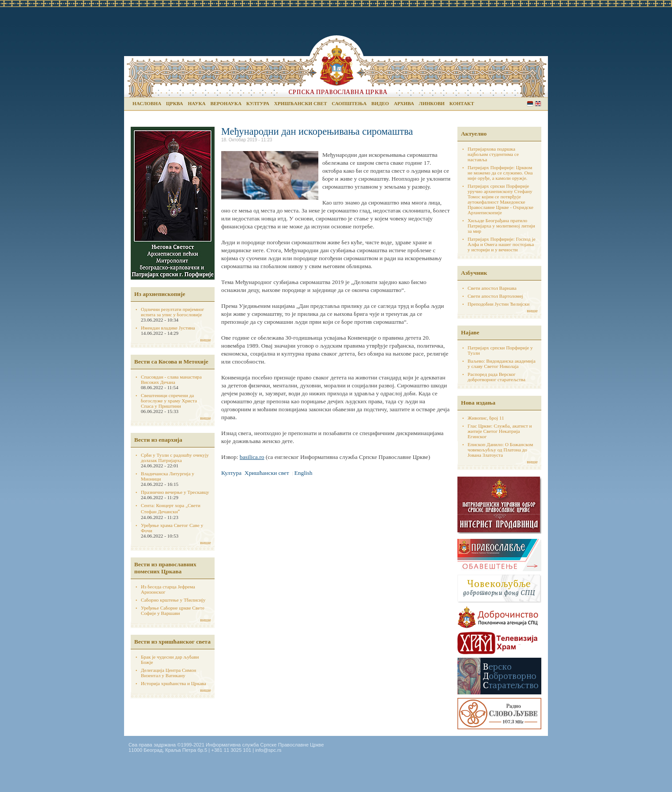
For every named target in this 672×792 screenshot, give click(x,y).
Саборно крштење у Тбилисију (173, 600)
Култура (258, 103)
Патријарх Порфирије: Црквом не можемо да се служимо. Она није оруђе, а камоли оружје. (500, 173)
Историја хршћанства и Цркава (174, 683)
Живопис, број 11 (486, 418)
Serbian (530, 104)
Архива (404, 103)
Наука (196, 103)
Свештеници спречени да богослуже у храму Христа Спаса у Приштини (169, 401)
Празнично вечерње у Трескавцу (175, 492)
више (206, 340)
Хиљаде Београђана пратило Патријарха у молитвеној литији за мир (501, 226)
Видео (380, 103)
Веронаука (226, 103)
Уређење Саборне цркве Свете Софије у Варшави (173, 610)
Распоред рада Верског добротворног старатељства (496, 377)
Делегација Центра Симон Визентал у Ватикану (168, 673)
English (538, 104)
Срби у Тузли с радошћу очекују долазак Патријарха (175, 458)
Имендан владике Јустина (168, 328)
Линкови (432, 103)
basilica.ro (252, 457)
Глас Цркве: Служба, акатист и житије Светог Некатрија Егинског (500, 431)
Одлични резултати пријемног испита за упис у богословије (172, 312)
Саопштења (349, 103)
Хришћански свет (301, 103)
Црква (174, 103)
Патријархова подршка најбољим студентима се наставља (493, 154)
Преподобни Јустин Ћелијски (498, 304)
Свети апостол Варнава (492, 288)
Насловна (147, 103)
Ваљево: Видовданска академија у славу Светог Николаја (502, 364)
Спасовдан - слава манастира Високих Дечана (171, 379)
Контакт (462, 103)
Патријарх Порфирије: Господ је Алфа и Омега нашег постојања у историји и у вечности (502, 244)
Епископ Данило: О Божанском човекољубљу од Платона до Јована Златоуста (500, 450)
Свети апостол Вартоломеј (495, 296)
